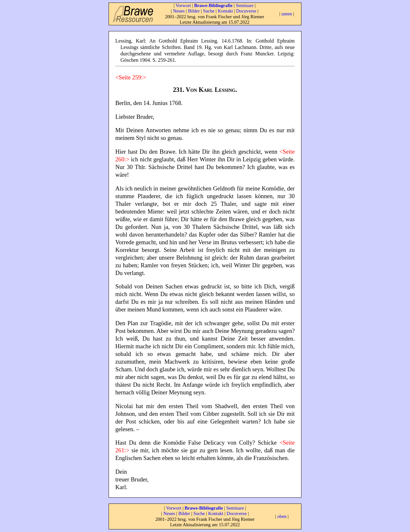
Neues (179, 11)
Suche (209, 11)
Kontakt (225, 11)
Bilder (194, 11)
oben (282, 516)
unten (287, 14)
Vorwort (183, 5)
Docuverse (246, 11)
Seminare (245, 5)
